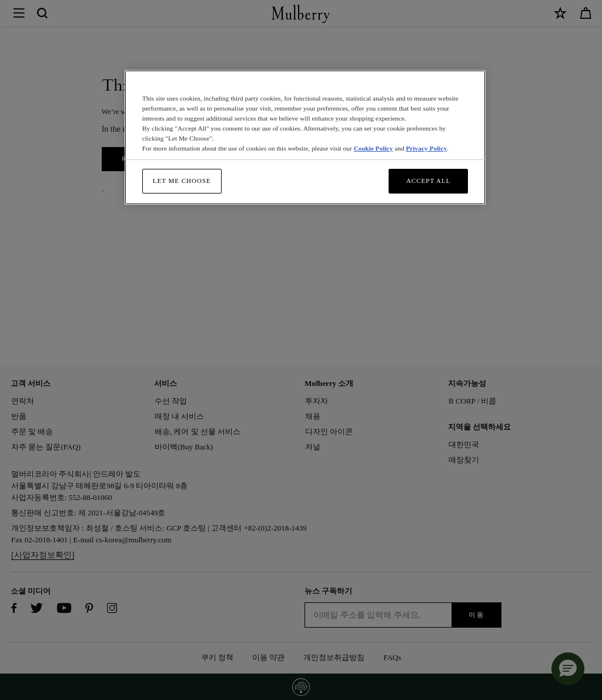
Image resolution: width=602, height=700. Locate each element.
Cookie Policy (374, 148)
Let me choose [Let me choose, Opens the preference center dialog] (182, 181)
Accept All (429, 181)
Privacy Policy (426, 148)
